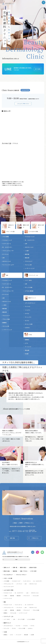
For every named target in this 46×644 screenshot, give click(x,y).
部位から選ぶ (40, 226)
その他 (30, 335)
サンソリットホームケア (8, 265)
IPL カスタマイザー (7, 247)
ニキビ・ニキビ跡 (10, 232)
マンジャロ (27, 307)
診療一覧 (15, 568)
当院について (7, 568)
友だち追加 (38, 69)
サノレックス (28, 317)
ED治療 (27, 354)
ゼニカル (27, 321)
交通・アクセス (24, 571)
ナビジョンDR (28, 265)
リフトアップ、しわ (33, 275)
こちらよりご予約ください (23, 104)
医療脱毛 (4, 323)
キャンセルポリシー (8, 575)
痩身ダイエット (32, 298)
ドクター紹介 (33, 571)
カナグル (27, 314)
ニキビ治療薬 (6, 237)
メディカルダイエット (30, 303)
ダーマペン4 (5, 254)
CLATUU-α (27, 328)
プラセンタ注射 (6, 319)
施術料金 (15, 571)
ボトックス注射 (29, 287)
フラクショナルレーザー (8, 251)
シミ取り (27, 251)
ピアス (26, 343)
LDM (3, 258)
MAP (16, 559)
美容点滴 (27, 258)
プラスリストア (29, 261)
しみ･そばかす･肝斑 (33, 232)
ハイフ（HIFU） (29, 280)
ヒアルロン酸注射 (29, 291)
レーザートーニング (30, 268)
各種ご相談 (12, 538)
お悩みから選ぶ (10, 226)
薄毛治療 (27, 350)
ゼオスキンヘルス (7, 261)
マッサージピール (7, 244)
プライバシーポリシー (21, 575)
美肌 (7, 275)
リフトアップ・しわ (8, 617)
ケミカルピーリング (7, 240)
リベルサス (28, 310)
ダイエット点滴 (29, 324)
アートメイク (28, 347)
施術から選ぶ (25, 226)
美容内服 (27, 254)
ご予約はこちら (35, 538)
